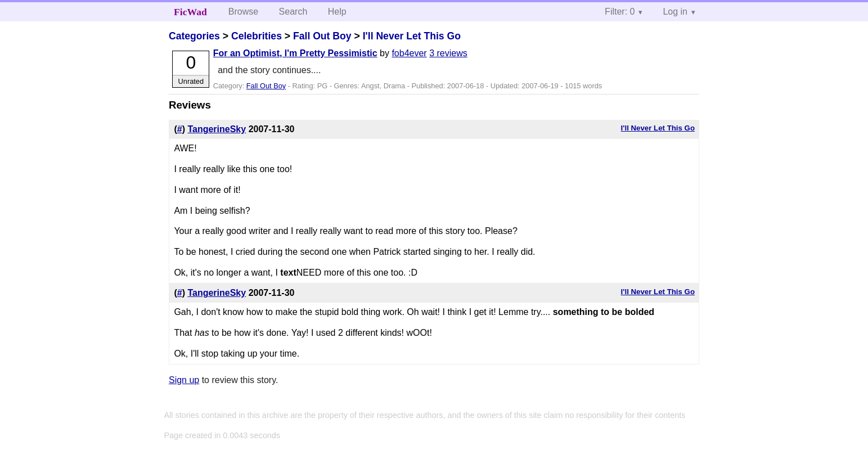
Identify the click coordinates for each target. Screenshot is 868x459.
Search (293, 12)
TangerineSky (217, 129)
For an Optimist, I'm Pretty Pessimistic (295, 53)
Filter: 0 (620, 12)
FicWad (190, 12)
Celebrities (257, 36)
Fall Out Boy (322, 36)
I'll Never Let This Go (412, 36)
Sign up (184, 380)
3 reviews (448, 53)
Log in (675, 12)
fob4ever (409, 53)
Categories (194, 36)
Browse (243, 12)
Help (337, 12)
